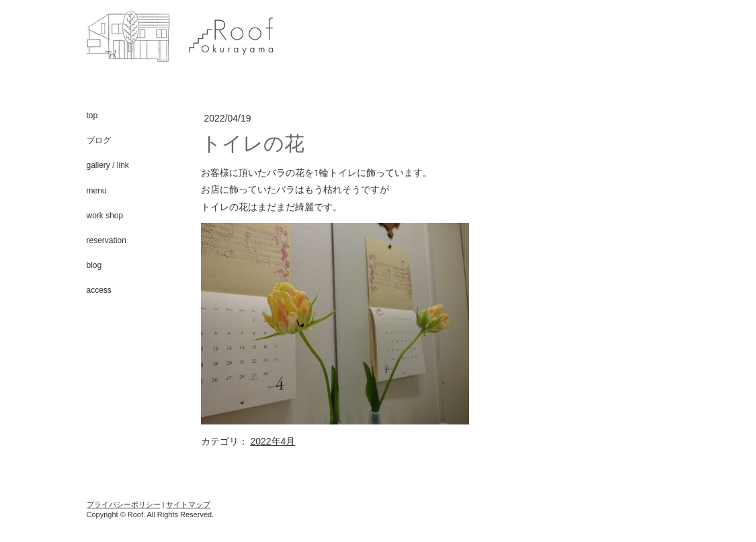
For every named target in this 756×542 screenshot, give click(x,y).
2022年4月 (272, 441)
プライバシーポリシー (124, 504)
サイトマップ (188, 504)
